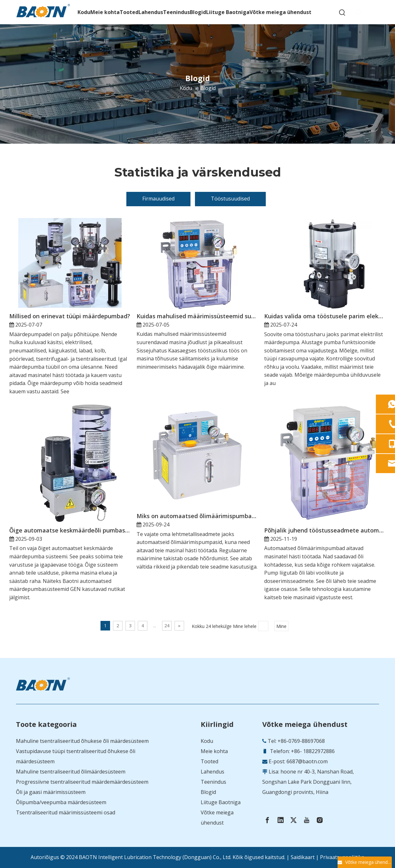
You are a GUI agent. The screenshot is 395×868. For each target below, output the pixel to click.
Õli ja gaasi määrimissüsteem (51, 792)
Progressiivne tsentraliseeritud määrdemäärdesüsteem (82, 782)
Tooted (209, 761)
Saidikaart (303, 857)
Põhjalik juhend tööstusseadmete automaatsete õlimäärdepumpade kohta (325, 530)
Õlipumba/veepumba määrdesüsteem (61, 802)
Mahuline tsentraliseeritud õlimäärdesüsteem (71, 772)
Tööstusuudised (230, 199)
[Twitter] (294, 820)
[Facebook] (267, 820)
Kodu (207, 741)
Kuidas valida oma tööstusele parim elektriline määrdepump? (325, 316)
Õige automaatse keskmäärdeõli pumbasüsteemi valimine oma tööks (70, 530)
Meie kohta (214, 751)
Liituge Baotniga (221, 802)
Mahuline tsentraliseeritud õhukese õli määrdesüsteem (82, 741)
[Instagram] (320, 820)
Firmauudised (158, 199)
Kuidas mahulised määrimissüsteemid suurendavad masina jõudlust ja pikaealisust (197, 316)
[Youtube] (307, 820)
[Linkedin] (280, 820)
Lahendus (212, 772)
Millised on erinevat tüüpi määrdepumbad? (70, 316)
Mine (281, 626)
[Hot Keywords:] (342, 13)
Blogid (208, 792)
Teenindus (213, 782)
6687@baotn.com (307, 761)
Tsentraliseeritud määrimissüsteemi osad (66, 812)
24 (167, 626)
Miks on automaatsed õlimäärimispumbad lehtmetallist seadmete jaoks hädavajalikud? (197, 516)
